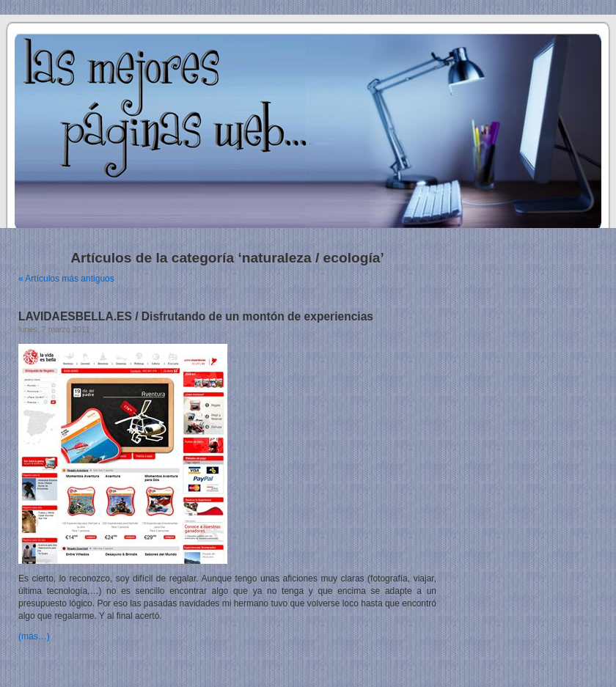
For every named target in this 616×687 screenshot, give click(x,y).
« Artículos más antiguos (66, 279)
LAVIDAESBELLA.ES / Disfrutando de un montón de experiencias (196, 316)
